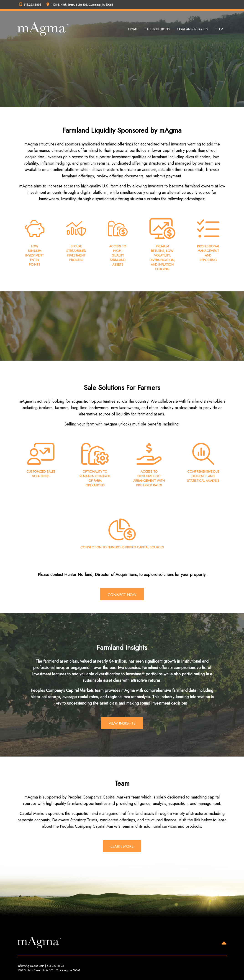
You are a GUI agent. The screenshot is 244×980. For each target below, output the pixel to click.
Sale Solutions (157, 29)
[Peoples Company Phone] (31, 5)
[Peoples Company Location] (81, 5)
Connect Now (122, 595)
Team (219, 29)
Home (133, 29)
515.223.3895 (55, 966)
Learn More (122, 846)
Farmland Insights (192, 29)
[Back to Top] (224, 944)
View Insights (122, 723)
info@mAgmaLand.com (31, 966)
